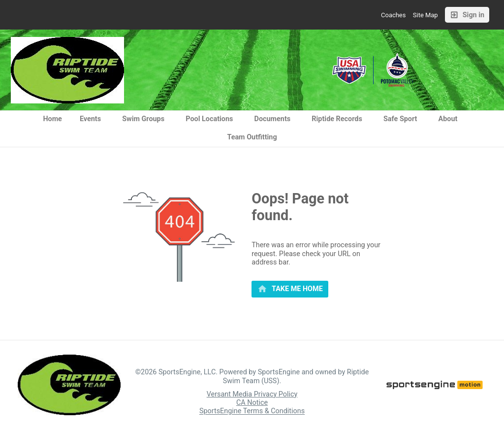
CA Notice (252, 403)
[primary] (290, 289)
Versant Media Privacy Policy (252, 394)
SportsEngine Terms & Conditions (252, 412)
